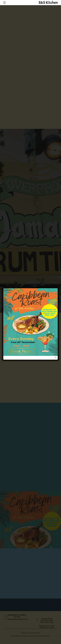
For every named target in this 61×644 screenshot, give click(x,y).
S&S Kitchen (48, 3)
